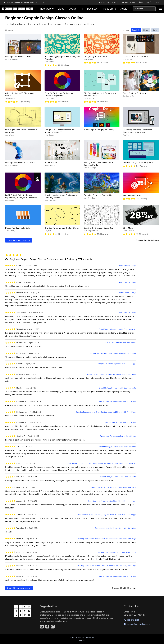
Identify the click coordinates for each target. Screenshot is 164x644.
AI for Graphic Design (132, 195)
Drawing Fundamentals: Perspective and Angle (21, 131)
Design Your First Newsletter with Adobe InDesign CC (59, 131)
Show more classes (19, 240)
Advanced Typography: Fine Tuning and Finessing (62, 58)
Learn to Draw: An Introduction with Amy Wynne (117, 401)
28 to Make (128, 228)
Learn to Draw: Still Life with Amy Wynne (120, 422)
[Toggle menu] (160, 9)
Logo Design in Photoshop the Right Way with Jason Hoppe (112, 501)
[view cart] (133, 2)
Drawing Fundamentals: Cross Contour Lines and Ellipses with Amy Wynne (106, 412)
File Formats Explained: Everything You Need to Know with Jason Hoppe (107, 515)
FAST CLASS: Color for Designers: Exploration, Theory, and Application (21, 196)
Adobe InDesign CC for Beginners (138, 162)
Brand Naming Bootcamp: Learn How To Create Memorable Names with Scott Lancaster (101, 463)
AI (82, 9)
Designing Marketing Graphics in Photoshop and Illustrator (137, 131)
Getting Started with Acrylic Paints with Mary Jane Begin (114, 487)
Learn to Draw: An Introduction (136, 57)
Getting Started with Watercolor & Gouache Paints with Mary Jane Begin (107, 539)
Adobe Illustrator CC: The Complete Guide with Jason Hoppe (112, 374)
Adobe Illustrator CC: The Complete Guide (21, 94)
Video (61, 9)
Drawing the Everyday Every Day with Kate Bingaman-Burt (113, 353)
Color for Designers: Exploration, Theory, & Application (59, 94)
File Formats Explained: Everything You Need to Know (101, 94)
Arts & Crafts (109, 9)
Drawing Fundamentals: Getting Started (62, 228)
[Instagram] (53, 627)
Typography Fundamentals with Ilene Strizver (118, 436)
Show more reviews (19, 588)
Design (72, 9)
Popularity (136, 30)
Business (92, 9)
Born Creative (51, 162)
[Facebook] (47, 627)
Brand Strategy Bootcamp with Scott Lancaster (118, 329)
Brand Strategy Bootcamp (134, 93)
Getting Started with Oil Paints (19, 57)
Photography (46, 9)
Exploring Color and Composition (98, 195)
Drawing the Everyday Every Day (98, 228)
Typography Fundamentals (95, 57)
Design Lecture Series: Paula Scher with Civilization (116, 528)
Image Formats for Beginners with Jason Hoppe (117, 364)
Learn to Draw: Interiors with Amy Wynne (120, 343)
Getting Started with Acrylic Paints (20, 162)
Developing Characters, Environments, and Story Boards (62, 196)
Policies (82, 641)
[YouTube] (42, 627)
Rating (155, 30)
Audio (124, 9)
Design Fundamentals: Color (18, 228)
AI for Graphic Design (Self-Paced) (99, 130)
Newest (146, 30)
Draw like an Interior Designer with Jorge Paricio (117, 552)
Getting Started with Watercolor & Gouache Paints (99, 164)
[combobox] (144, 9)
